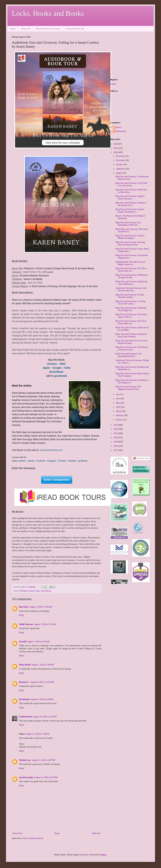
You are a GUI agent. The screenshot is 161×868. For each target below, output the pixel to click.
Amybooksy (121, 131)
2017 (116, 450)
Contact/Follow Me (75, 29)
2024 (116, 152)
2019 (116, 442)
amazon (31, 461)
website (22, 461)
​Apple (46, 368)
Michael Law (25, 760)
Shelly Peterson (26, 624)
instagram (52, 461)
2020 (116, 438)
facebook (41, 461)
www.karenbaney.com (51, 450)
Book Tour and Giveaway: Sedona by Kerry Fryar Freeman (131, 335)
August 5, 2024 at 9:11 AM (45, 624)
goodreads (61, 376)
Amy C (119, 127)
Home (13, 29)
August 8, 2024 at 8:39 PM (42, 699)
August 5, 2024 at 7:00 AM (41, 607)
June (118, 399)
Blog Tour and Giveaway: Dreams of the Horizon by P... (131, 204)
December (121, 156)
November (121, 160)
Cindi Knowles (26, 717)
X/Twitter (62, 461)
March (119, 411)
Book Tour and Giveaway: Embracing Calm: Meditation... (131, 283)
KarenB (23, 642)
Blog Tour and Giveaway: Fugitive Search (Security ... (130, 197)
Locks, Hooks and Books (48, 13)
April (118, 407)
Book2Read (57, 372)
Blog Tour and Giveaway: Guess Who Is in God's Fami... (131, 184)
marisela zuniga (26, 777)
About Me (26, 29)
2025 (116, 148)
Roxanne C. (24, 682)
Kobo (68, 368)
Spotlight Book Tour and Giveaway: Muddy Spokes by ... (131, 263)
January (119, 420)
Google (57, 368)
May (118, 403)
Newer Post (18, 833)
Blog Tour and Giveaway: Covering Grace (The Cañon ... (130, 303)
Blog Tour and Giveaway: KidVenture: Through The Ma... (132, 276)
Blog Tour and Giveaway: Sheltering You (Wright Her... (131, 309)
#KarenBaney (46, 591)
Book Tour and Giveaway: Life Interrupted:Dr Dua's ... (129, 355)
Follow (113, 84)
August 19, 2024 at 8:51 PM (46, 777)
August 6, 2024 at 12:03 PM (42, 682)
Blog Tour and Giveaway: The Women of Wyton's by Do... (132, 348)
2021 (116, 433)
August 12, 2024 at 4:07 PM (43, 760)
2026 (116, 144)
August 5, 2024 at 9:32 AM (38, 642)
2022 (116, 429)
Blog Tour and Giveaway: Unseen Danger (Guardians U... (130, 211)
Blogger (103, 855)
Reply (22, 615)
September (121, 169)
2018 (116, 446)
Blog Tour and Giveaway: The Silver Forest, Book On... (131, 322)
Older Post (96, 833)
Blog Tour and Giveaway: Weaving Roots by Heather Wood (130, 243)
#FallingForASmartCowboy (30, 591)
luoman (85, 855)
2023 (116, 425)
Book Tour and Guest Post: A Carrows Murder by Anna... (131, 342)
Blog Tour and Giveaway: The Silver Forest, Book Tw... (131, 270)
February (120, 415)
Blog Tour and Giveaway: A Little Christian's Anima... (130, 296)
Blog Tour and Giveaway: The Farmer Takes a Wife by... (131, 316)
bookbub (72, 461)
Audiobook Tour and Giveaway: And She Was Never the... (131, 289)
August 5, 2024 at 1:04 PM (42, 665)
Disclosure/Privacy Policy (48, 29)
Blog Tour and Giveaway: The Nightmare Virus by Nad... (128, 388)
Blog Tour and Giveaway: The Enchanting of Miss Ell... (128, 224)
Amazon (52, 364)
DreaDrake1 (25, 699)
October (120, 164)
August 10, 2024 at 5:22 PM (45, 717)
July (118, 394)
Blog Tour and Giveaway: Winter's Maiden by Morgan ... (130, 237)
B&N (63, 364)
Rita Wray (24, 607)
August (119, 173)
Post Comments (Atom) (33, 838)
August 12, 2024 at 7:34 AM (37, 734)
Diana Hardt (25, 665)
